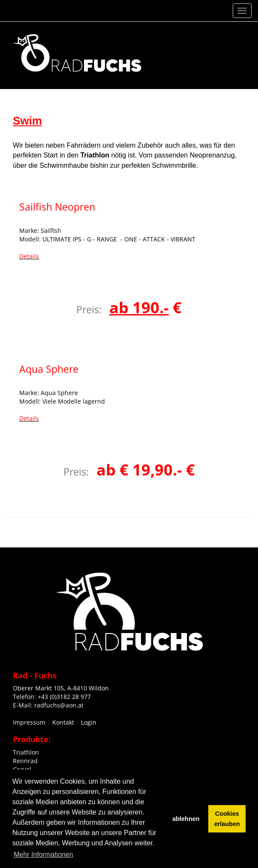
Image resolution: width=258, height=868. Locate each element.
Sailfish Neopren (57, 207)
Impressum (29, 722)
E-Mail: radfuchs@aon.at (48, 705)
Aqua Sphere (49, 369)
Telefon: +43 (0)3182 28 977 (52, 697)
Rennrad (25, 761)
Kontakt (63, 722)
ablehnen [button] (186, 819)
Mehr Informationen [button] (43, 855)
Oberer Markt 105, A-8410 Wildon (61, 688)
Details (29, 256)
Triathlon (26, 752)
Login (89, 722)
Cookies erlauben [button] (227, 819)
